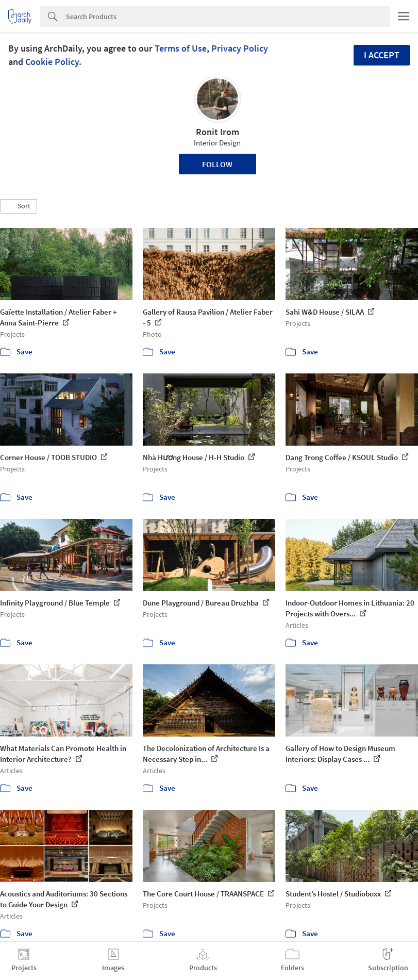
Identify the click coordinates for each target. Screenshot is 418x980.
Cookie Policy (52, 62)
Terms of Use (181, 48)
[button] (19, 206)
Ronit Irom (218, 132)
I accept (382, 55)
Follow (217, 164)
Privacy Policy (240, 48)
